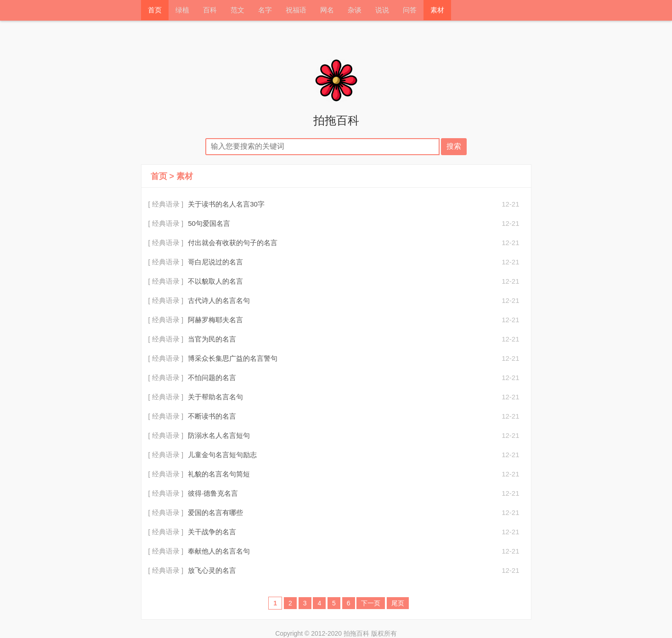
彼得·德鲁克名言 (213, 493)
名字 (265, 10)
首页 (155, 10)
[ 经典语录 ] (166, 204)
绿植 (182, 10)
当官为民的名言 (212, 339)
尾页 (398, 603)
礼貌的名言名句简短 (219, 474)
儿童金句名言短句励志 (222, 455)
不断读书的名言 (212, 416)
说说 (382, 10)
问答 (410, 10)
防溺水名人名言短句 (219, 435)
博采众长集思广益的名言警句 (233, 358)
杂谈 (355, 10)
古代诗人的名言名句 (219, 300)
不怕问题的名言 (212, 378)
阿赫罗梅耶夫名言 (215, 320)
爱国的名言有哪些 (215, 512)
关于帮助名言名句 (215, 397)
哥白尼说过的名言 (215, 262)
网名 (327, 10)
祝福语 (296, 10)
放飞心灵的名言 (212, 570)
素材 (437, 10)
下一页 (371, 603)
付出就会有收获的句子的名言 (233, 243)
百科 (210, 10)
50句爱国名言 (209, 223)
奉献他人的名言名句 (219, 551)
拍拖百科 (336, 120)
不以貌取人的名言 (215, 281)
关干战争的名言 (212, 532)
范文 (237, 10)
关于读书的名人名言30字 (226, 204)
